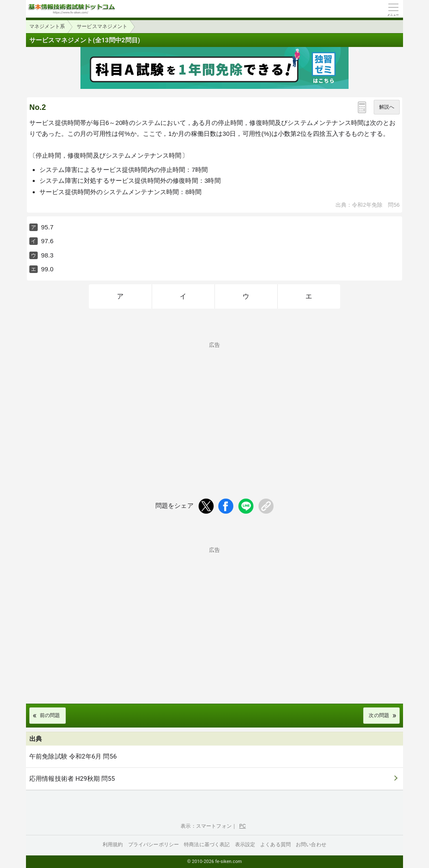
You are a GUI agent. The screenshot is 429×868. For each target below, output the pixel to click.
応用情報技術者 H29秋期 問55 (72, 779)
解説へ (387, 107)
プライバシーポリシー (154, 845)
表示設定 (245, 845)
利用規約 (113, 845)
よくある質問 (275, 845)
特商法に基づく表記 (207, 845)
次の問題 (379, 715)
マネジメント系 (47, 26)
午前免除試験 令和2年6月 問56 (73, 756)
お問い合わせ (311, 845)
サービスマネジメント (102, 26)
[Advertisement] (214, 406)
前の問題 (50, 715)
